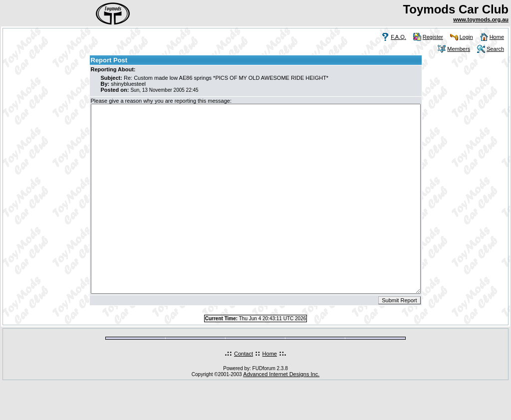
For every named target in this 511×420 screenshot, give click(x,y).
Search (495, 49)
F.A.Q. (398, 37)
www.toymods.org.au (481, 19)
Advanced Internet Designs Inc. (281, 412)
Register (433, 37)
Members (459, 49)
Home (497, 37)
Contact (244, 391)
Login (466, 37)
